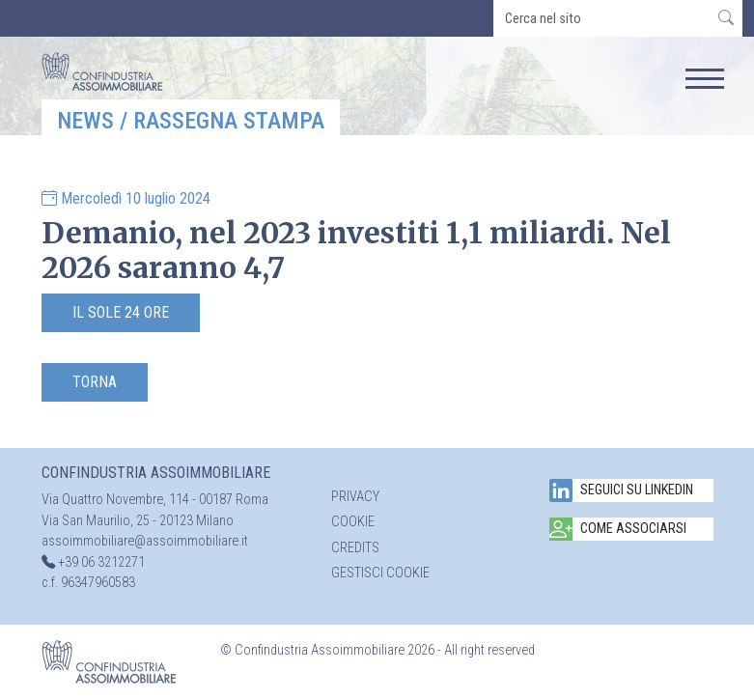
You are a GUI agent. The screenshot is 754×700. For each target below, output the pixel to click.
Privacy (355, 497)
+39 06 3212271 (101, 562)
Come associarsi (618, 529)
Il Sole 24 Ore (121, 312)
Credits (355, 548)
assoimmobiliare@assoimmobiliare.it (145, 541)
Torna (95, 382)
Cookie (353, 522)
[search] (602, 18)
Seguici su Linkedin (621, 490)
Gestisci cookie (380, 573)
